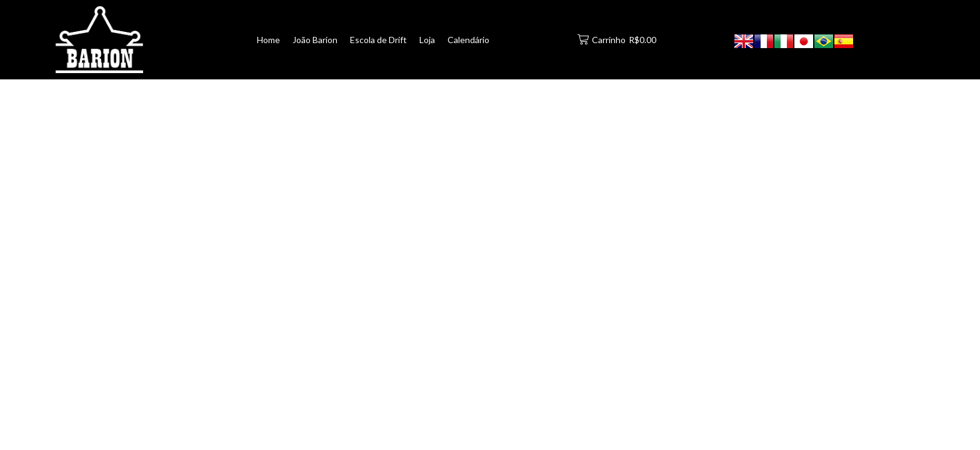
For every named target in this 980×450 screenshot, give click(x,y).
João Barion (315, 40)
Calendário (468, 40)
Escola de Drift (378, 40)
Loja (427, 40)
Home (268, 40)
